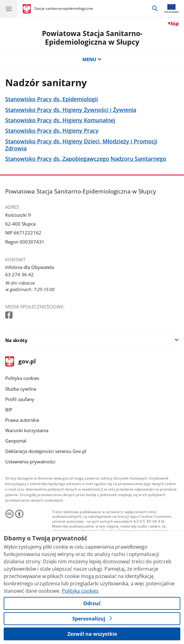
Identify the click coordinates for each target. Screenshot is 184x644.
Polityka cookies (22, 378)
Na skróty (16, 340)
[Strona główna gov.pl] (28, 9)
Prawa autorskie (22, 420)
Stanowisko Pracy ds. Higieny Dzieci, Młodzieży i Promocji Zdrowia (81, 145)
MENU (92, 59)
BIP (9, 410)
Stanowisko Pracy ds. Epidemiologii (52, 99)
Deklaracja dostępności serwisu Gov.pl (46, 451)
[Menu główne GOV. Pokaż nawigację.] (9, 9)
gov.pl (21, 362)
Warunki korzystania (27, 430)
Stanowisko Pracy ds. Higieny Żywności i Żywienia (71, 110)
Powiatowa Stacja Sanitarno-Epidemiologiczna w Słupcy (92, 38)
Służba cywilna (21, 389)
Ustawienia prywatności (30, 462)
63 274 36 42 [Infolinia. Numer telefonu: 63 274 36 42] (19, 274)
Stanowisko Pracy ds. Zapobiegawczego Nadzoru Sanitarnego (86, 159)
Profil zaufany (20, 399)
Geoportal (16, 441)
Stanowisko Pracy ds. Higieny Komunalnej (60, 120)
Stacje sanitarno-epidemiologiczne (64, 8)
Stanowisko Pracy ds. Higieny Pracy (52, 131)
